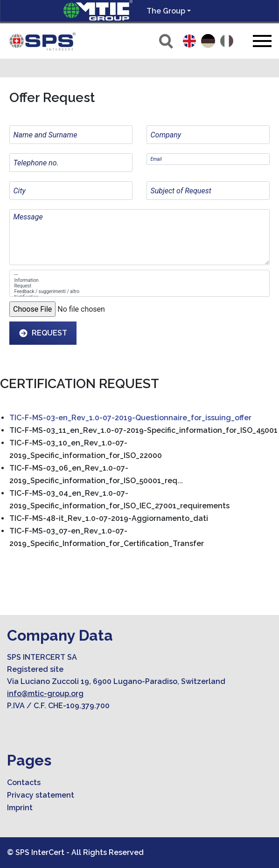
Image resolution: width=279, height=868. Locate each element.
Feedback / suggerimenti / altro (140, 292)
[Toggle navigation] (262, 41)
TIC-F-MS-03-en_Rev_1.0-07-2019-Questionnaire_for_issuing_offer (130, 418)
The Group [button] (166, 11)
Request (140, 286)
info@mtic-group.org (45, 694)
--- (140, 275)
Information (140, 280)
